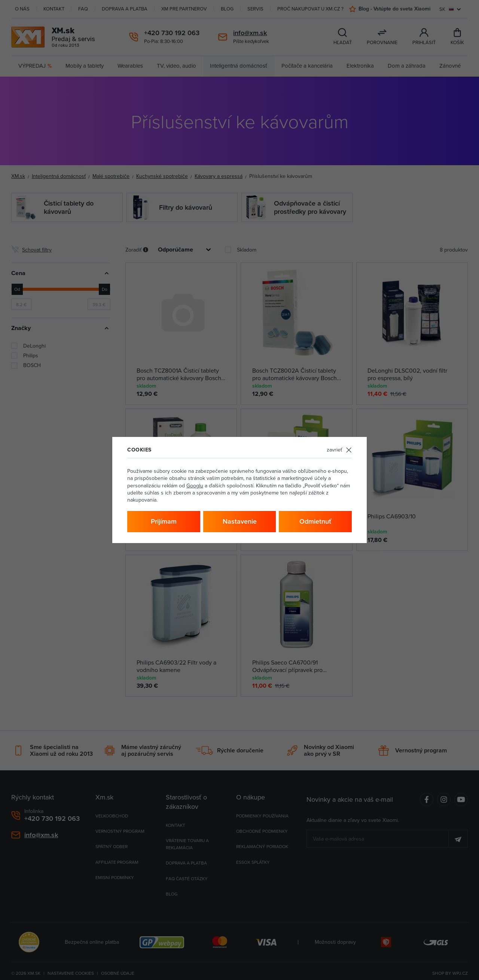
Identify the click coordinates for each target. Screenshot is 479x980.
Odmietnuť (315, 521)
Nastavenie (240, 521)
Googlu (195, 486)
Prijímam (164, 521)
